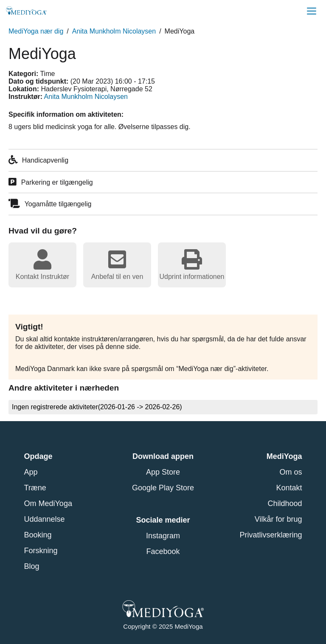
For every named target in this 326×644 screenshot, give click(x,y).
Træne (35, 488)
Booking (38, 535)
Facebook (163, 551)
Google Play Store (163, 488)
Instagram (163, 536)
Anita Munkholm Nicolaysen (114, 31)
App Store (163, 472)
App (31, 472)
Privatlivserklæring (271, 535)
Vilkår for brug (278, 519)
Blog (32, 566)
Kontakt (289, 488)
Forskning (41, 551)
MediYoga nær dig (36, 31)
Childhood (285, 503)
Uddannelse (45, 519)
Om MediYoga (48, 503)
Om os (291, 472)
